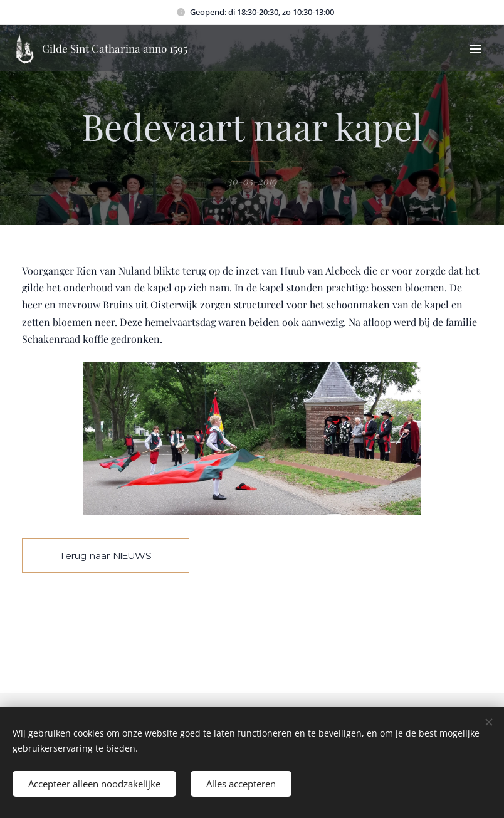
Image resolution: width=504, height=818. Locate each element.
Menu (476, 49)
